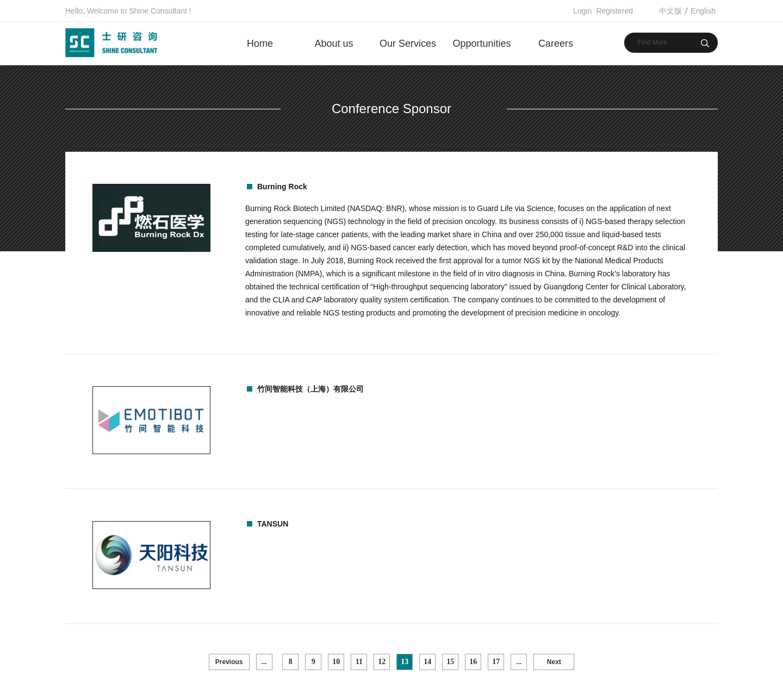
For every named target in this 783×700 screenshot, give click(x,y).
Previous (229, 662)
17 (496, 662)
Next (554, 662)
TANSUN (273, 524)
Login (582, 11)
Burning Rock (282, 187)
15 (450, 662)
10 (336, 662)
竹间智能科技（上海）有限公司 (310, 389)
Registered (614, 11)
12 (382, 662)
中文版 (670, 11)
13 (405, 662)
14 (427, 662)
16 (473, 662)
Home (260, 44)
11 (359, 662)
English (703, 11)
